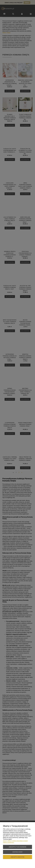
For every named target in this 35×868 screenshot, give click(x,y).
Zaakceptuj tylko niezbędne (17, 847)
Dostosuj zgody (17, 852)
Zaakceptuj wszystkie (17, 857)
